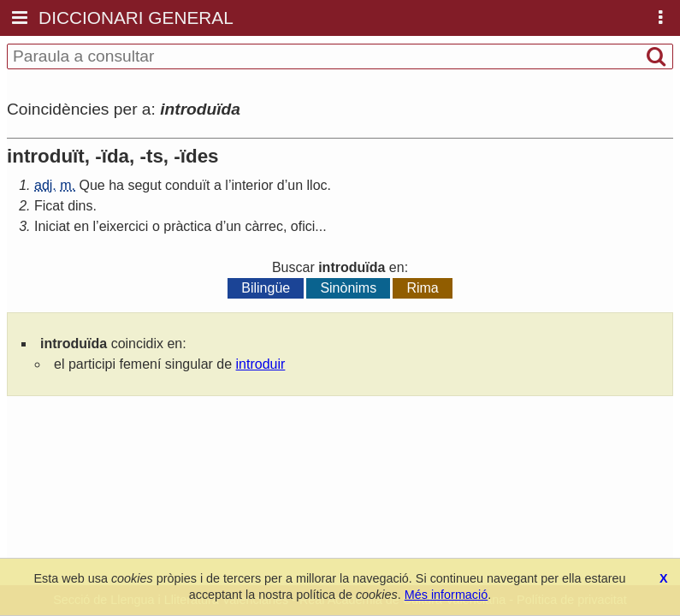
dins (80, 206)
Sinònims (348, 288)
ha (116, 185)
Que (92, 185)
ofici (303, 226)
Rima (422, 288)
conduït (187, 185)
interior (252, 185)
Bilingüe (266, 288)
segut (144, 185)
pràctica (187, 226)
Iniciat (52, 226)
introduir (261, 364)
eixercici (124, 226)
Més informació (446, 595)
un (295, 185)
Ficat (49, 206)
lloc (317, 185)
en (81, 226)
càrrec (263, 226)
